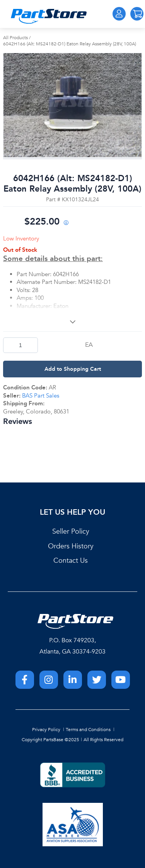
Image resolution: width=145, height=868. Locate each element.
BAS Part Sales (41, 396)
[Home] (49, 16)
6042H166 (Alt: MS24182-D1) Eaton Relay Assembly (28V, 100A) (70, 44)
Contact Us (71, 561)
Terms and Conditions (88, 730)
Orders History (71, 546)
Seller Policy (71, 532)
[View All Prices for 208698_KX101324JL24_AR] (66, 223)
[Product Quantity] (20, 345)
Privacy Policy (46, 730)
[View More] (72, 322)
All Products (15, 38)
